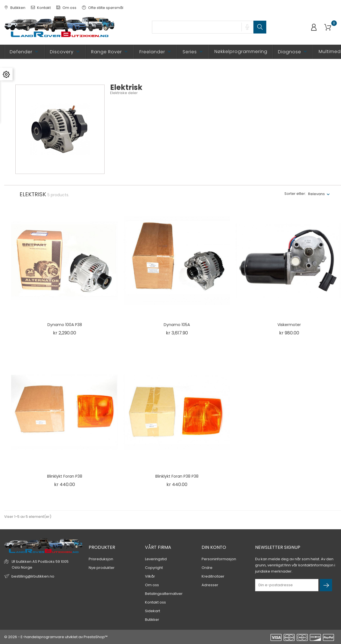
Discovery (65, 52)
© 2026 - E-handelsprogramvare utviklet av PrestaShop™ (56, 637)
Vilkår (150, 576)
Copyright (154, 568)
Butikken (15, 8)
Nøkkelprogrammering (241, 52)
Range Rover (110, 52)
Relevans (316, 194)
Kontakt (41, 8)
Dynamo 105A (177, 325)
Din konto (214, 547)
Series (193, 52)
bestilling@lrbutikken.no (33, 576)
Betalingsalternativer (164, 594)
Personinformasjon (219, 559)
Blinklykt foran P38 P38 (177, 476)
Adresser (210, 585)
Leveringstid (156, 559)
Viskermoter (289, 325)
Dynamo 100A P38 (65, 325)
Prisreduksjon (101, 559)
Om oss (66, 8)
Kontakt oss (155, 602)
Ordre (207, 568)
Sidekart (153, 611)
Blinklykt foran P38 (65, 476)
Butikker (152, 620)
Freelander (156, 52)
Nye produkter (102, 568)
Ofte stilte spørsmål (103, 8)
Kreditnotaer (213, 576)
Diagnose (293, 52)
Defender (25, 52)
